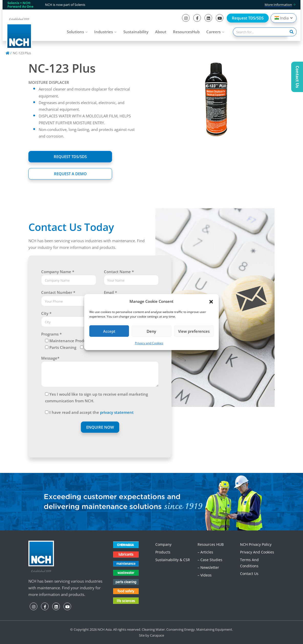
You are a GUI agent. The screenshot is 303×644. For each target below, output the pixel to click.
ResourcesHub (186, 32)
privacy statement (117, 412)
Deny (151, 331)
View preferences (194, 331)
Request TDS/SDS (248, 18)
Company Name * (58, 272)
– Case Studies (210, 560)
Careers (213, 32)
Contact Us (249, 574)
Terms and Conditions (249, 563)
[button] (211, 301)
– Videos (205, 575)
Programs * (51, 334)
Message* (50, 358)
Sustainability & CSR (173, 560)
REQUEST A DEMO (70, 174)
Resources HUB (211, 544)
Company (163, 544)
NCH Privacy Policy (256, 544)
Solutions (75, 32)
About (161, 32)
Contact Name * (119, 272)
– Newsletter (208, 567)
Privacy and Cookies (149, 343)
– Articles (205, 552)
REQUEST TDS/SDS (70, 157)
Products (163, 552)
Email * (110, 292)
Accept (109, 331)
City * (46, 313)
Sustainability (136, 32)
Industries (104, 32)
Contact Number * (58, 292)
